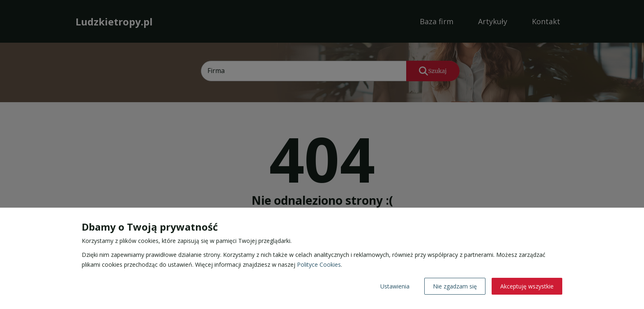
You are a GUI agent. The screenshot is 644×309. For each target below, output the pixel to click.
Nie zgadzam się (455, 286)
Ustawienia (395, 286)
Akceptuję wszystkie (527, 286)
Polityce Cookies (319, 264)
